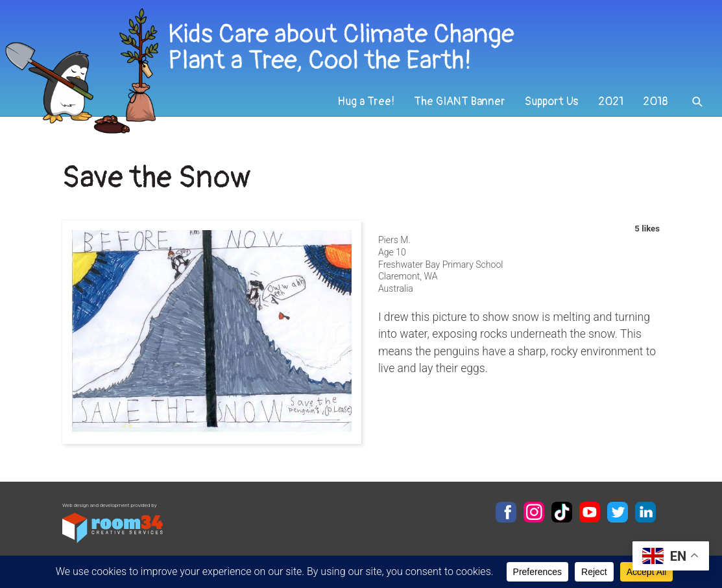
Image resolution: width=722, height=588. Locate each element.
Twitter (618, 512)
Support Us (552, 101)
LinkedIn (645, 512)
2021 (611, 101)
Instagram (534, 512)
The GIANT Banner (460, 101)
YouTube (590, 512)
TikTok (562, 512)
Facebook (506, 512)
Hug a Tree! (366, 101)
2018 (656, 101)
